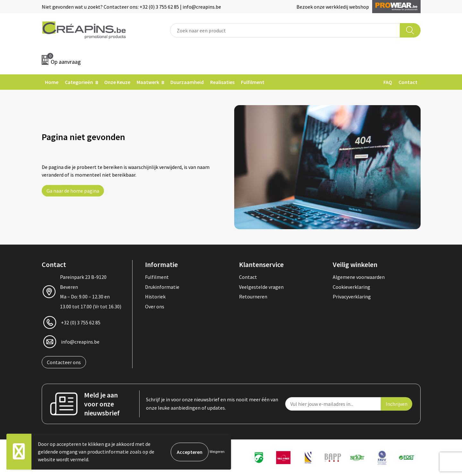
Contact (408, 82)
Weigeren (217, 451)
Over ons (155, 306)
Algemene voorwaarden (359, 277)
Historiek (155, 296)
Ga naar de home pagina (73, 191)
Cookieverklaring (351, 287)
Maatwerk (148, 82)
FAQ (388, 82)
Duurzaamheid (187, 82)
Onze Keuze (117, 82)
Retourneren (253, 296)
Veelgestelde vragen (261, 287)
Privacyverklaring (352, 296)
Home (52, 82)
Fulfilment (253, 82)
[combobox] (285, 30)
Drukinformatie (162, 287)
